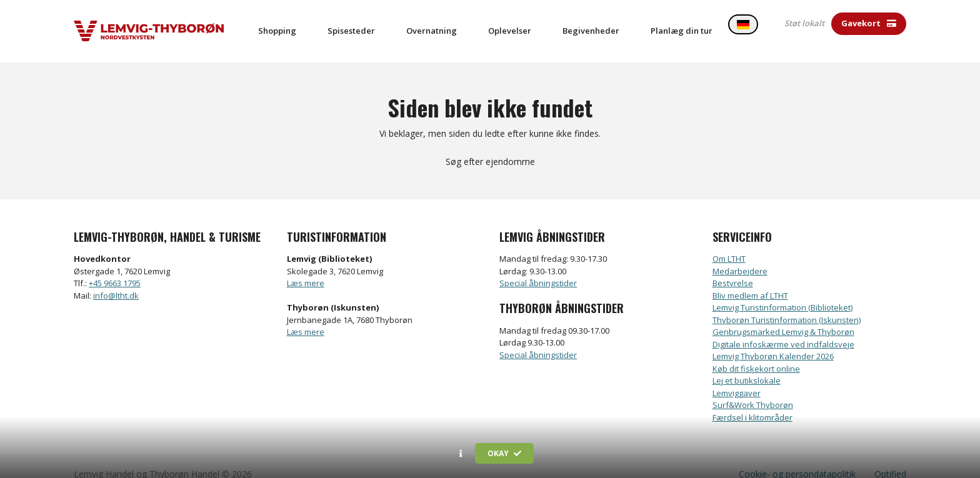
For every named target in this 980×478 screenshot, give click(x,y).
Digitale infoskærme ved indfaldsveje (783, 329)
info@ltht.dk (116, 281)
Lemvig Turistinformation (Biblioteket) (782, 292)
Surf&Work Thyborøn (753, 390)
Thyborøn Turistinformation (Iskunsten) (787, 305)
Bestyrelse (733, 268)
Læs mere (306, 268)
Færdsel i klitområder (752, 402)
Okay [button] (504, 453)
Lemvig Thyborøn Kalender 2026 (773, 341)
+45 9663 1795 (115, 268)
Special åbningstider (538, 268)
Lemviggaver (737, 378)
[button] (461, 454)
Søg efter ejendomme (490, 147)
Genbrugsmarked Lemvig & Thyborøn (783, 317)
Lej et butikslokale (747, 366)
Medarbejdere (740, 256)
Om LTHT (729, 244)
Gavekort (869, 23)
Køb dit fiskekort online (756, 354)
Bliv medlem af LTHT (750, 281)
